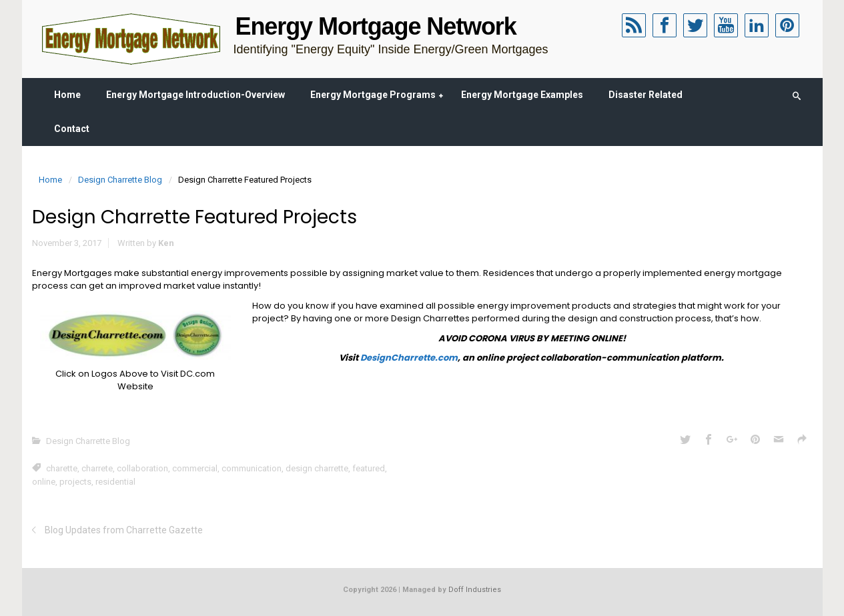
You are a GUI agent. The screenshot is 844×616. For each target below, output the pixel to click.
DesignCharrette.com (409, 358)
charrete (97, 468)
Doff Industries (475, 590)
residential (115, 482)
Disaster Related (646, 95)
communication (252, 468)
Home (67, 95)
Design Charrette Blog (120, 180)
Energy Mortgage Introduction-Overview (195, 95)
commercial (195, 468)
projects (75, 482)
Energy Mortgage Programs (373, 95)
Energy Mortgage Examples (522, 95)
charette (62, 468)
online (44, 482)
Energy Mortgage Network (376, 26)
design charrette (317, 468)
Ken (166, 243)
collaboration (142, 468)
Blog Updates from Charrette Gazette (124, 530)
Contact (72, 129)
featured (369, 468)
